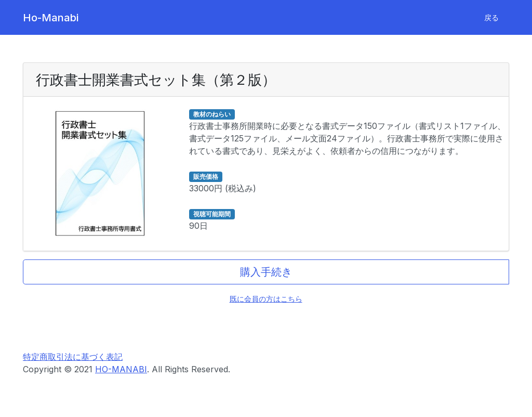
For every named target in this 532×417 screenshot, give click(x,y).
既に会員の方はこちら (266, 299)
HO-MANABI (121, 369)
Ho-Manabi (51, 18)
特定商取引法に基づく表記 (73, 357)
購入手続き (266, 272)
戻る (491, 17)
